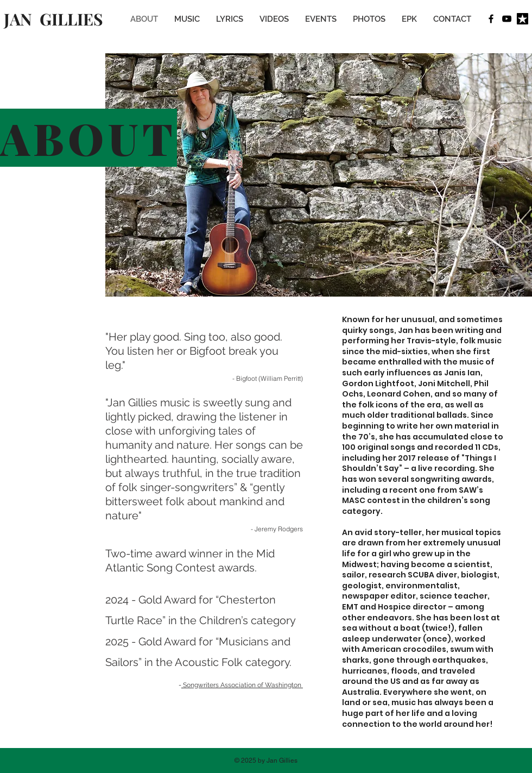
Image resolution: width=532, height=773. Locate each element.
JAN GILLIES (53, 19)
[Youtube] (507, 19)
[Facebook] (491, 19)
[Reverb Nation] (522, 19)
